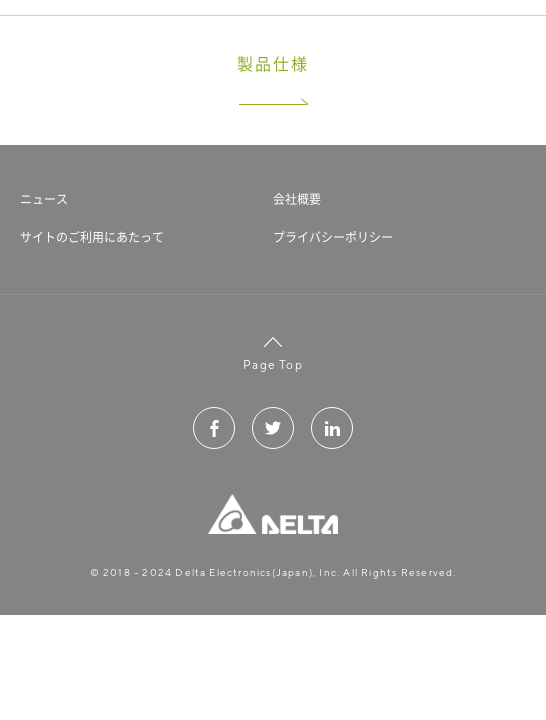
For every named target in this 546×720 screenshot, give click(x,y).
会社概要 (297, 199)
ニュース (44, 199)
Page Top (273, 352)
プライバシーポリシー (333, 237)
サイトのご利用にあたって (92, 237)
